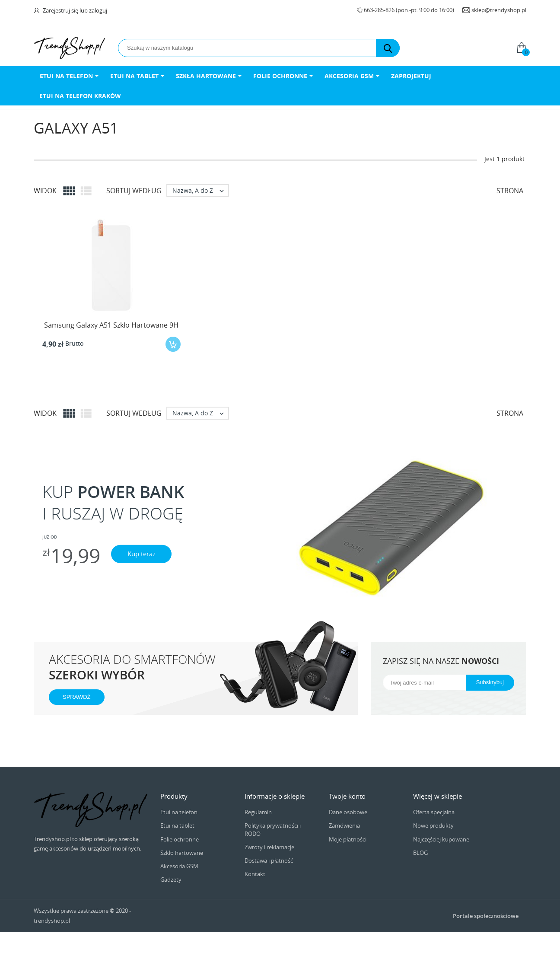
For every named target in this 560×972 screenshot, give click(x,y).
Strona (510, 191)
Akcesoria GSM (179, 866)
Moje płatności (348, 839)
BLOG (420, 853)
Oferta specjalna (434, 812)
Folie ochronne (180, 839)
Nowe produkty (433, 825)
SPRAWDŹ (77, 697)
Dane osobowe (348, 812)
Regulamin (258, 812)
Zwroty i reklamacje (269, 847)
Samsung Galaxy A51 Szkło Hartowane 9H (111, 325)
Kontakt (255, 874)
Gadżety (171, 880)
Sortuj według (134, 191)
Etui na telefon (179, 812)
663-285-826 (380, 10)
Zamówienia (344, 825)
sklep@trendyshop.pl (499, 10)
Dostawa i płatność (269, 860)
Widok (45, 191)
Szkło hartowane (182, 853)
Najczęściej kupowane (441, 839)
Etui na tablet (177, 825)
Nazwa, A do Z (200, 191)
